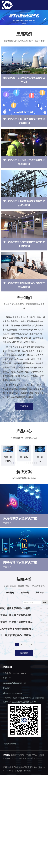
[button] (45, 18)
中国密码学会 (31, 760)
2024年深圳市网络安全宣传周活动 (17, 634)
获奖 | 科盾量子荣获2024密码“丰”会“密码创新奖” (17, 613)
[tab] (10, 597)
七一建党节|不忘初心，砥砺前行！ (17, 640)
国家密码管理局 (18, 760)
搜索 (45, 607)
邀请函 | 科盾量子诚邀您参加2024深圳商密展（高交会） (17, 620)
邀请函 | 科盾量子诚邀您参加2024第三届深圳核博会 (17, 627)
